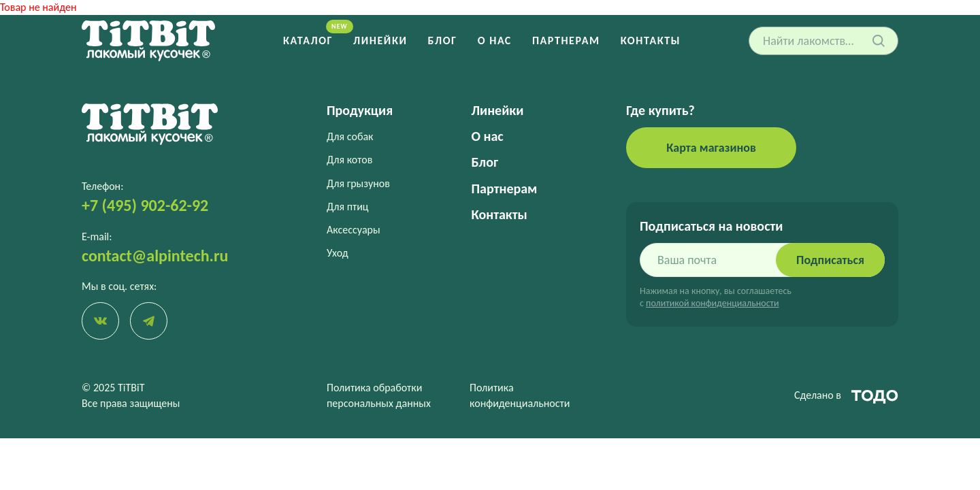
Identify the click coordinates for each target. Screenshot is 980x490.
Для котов (349, 160)
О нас (495, 40)
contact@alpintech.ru (155, 256)
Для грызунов (358, 183)
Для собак (350, 136)
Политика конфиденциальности (520, 395)
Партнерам (566, 40)
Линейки (380, 40)
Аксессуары (354, 230)
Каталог (308, 40)
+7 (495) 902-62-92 (145, 205)
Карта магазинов (711, 148)
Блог (443, 40)
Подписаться (830, 260)
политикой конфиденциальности (712, 303)
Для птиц (348, 207)
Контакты (651, 40)
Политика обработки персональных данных (379, 395)
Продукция (360, 110)
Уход (338, 253)
